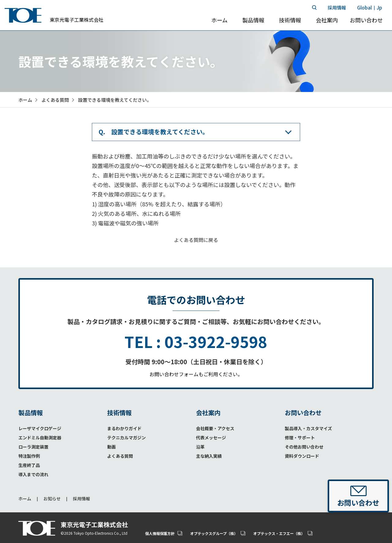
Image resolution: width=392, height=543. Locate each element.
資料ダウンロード (302, 456)
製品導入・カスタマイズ (308, 428)
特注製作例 (29, 456)
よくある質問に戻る (196, 240)
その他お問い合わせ (304, 447)
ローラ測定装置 (33, 447)
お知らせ (52, 499)
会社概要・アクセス (215, 428)
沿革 (200, 447)
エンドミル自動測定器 (40, 438)
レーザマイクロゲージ (40, 428)
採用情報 (81, 499)
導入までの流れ (33, 474)
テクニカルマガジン (126, 438)
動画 (111, 447)
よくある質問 (120, 456)
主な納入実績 (209, 456)
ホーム (25, 499)
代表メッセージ (211, 438)
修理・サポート (300, 438)
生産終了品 (29, 465)
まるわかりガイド (124, 428)
